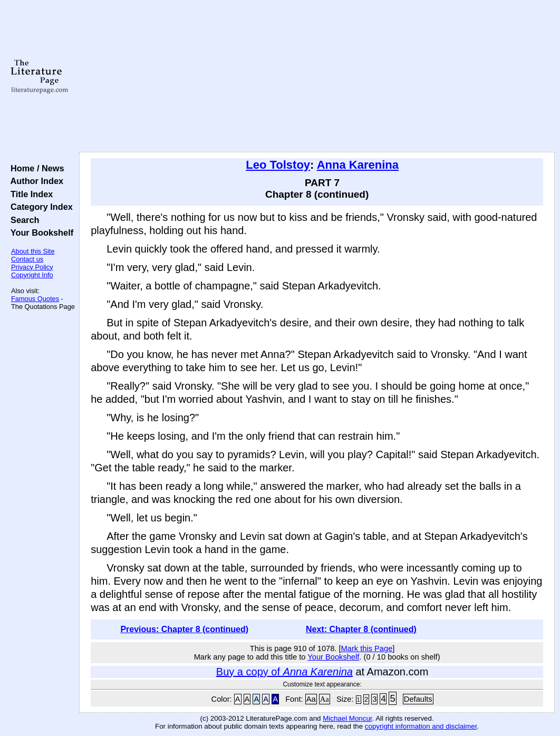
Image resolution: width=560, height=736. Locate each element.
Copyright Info (32, 275)
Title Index (29, 194)
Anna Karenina (358, 165)
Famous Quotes (35, 299)
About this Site (33, 251)
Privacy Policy (32, 267)
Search (22, 220)
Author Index (35, 181)
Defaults (418, 699)
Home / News (35, 168)
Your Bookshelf (40, 233)
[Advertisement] (317, 76)
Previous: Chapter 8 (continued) (184, 629)
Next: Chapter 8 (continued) (361, 629)
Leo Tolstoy (278, 165)
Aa (311, 699)
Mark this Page (367, 648)
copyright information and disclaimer (421, 726)
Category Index (39, 207)
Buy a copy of (284, 672)
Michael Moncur (347, 718)
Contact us (27, 259)
